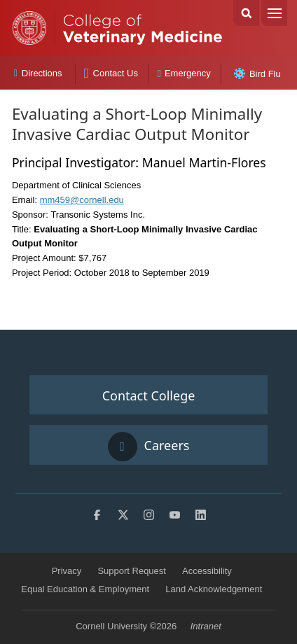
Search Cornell (246, 13)
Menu (274, 13)
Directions (38, 73)
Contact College (149, 395)
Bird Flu (257, 73)
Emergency (184, 73)
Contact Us (111, 73)
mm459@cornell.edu (82, 200)
